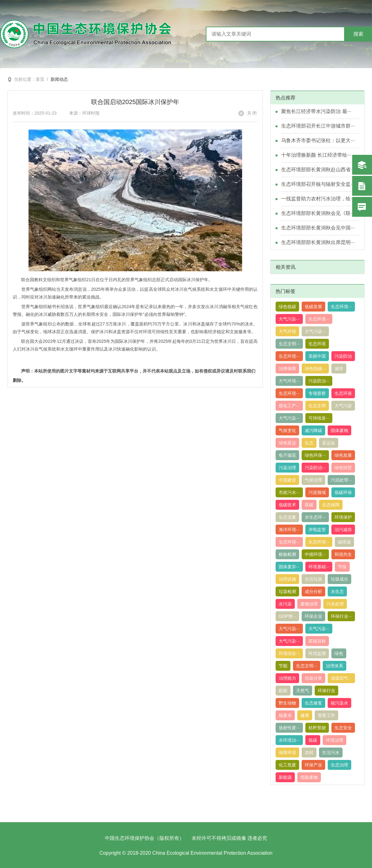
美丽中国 (317, 356)
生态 (309, 443)
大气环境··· (289, 381)
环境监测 (317, 653)
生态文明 (317, 406)
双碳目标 (317, 641)
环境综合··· (289, 653)
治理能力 (287, 678)
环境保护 (343, 517)
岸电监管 (317, 530)
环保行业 (326, 691)
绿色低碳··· (315, 369)
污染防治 (343, 356)
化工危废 (287, 765)
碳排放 (344, 542)
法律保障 (287, 369)
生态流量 (287, 517)
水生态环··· (315, 517)
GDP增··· (287, 616)
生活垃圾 (313, 579)
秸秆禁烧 (317, 728)
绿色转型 (343, 468)
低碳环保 (343, 492)
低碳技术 (287, 505)
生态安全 (343, 728)
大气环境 (287, 331)
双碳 (309, 505)
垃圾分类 (313, 678)
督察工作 (326, 715)
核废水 (285, 715)
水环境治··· (289, 740)
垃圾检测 (287, 591)
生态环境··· (341, 307)
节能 (283, 666)
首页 (40, 79)
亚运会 (329, 443)
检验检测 (287, 554)
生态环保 (343, 393)
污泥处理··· (341, 480)
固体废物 (339, 430)
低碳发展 (313, 307)
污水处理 (335, 604)
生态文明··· (289, 344)
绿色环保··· (315, 455)
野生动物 (287, 703)
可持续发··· (319, 418)
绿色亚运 (287, 443)
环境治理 (334, 740)
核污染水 (339, 703)
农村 (309, 752)
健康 (305, 715)
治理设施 (287, 579)
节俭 (342, 567)
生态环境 (317, 344)
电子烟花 (287, 455)
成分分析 (313, 591)
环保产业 (313, 765)
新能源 (285, 777)
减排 (339, 369)
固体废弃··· (289, 567)
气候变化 (287, 430)
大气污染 (343, 406)
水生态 (337, 591)
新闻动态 (59, 79)
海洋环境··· (289, 530)
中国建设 (287, 480)
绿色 (339, 653)
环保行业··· (341, 616)
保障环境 (287, 752)
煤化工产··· (289, 406)
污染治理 (287, 468)
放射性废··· (289, 728)
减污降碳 (313, 430)
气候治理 (313, 480)
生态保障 (331, 505)
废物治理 (309, 604)
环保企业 (313, 616)
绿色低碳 (287, 307)
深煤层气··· (341, 678)
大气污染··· (289, 319)
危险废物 (309, 777)
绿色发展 (343, 455)
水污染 (285, 604)
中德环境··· (315, 554)
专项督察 (317, 393)
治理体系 (334, 666)
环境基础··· (319, 567)
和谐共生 (343, 554)
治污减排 (343, 530)
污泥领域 (317, 492)
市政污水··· (289, 492)
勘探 (283, 691)
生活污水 (331, 752)
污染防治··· (319, 381)
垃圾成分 (339, 579)
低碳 (313, 740)
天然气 (303, 691)
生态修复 (313, 703)
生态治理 (339, 765)
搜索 (358, 34)
